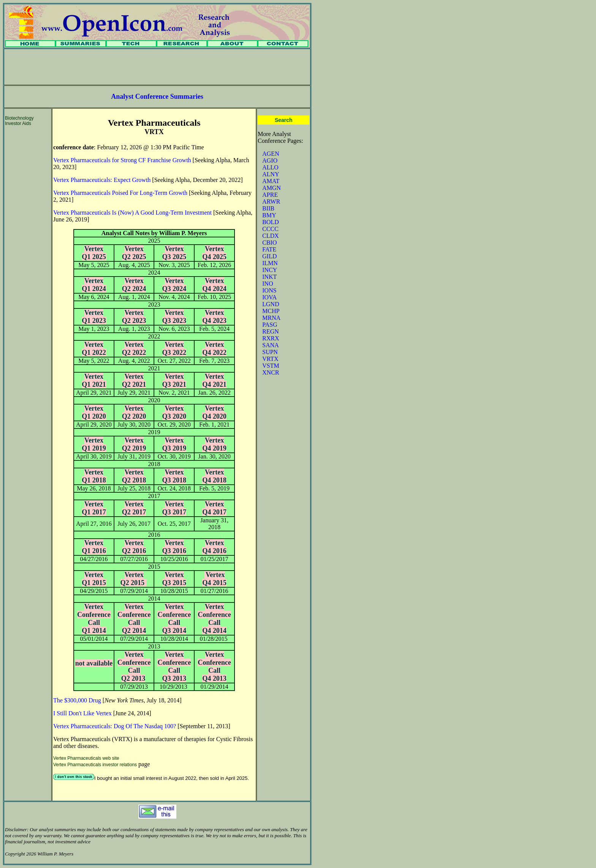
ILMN (270, 263)
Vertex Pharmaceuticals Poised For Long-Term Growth (120, 193)
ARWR (271, 202)
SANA (271, 345)
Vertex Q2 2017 (134, 508)
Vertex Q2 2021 (134, 380)
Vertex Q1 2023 (94, 317)
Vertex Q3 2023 (174, 317)
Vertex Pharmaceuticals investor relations (95, 765)
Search (284, 120)
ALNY (271, 174)
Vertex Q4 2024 (214, 285)
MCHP (271, 311)
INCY (270, 270)
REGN (271, 331)
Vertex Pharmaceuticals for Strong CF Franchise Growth (122, 160)
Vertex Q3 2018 (174, 476)
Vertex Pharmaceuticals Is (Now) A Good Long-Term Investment (132, 213)
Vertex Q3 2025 (174, 253)
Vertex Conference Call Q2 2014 (134, 619)
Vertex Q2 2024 (134, 285)
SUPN (270, 352)
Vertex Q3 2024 (174, 285)
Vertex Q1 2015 (94, 579)
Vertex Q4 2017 (214, 508)
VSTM (271, 366)
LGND (271, 304)
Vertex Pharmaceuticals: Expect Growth (102, 180)
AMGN (272, 188)
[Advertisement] (157, 67)
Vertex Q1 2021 (94, 380)
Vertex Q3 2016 (174, 547)
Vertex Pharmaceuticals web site (86, 758)
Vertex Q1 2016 (94, 547)
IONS (269, 290)
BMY (269, 215)
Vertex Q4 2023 (214, 317)
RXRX (271, 338)
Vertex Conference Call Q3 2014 (174, 619)
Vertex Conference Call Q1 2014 (94, 619)
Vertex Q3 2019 (174, 444)
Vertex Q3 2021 (174, 380)
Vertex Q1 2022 (94, 349)
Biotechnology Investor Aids (19, 121)
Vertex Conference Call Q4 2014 (214, 619)
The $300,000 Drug (77, 700)
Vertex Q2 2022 (134, 349)
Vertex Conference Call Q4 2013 (214, 666)
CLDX (271, 236)
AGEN (271, 154)
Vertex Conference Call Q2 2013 (134, 666)
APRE (270, 195)
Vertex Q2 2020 (134, 412)
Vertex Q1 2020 (94, 412)
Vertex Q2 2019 (134, 444)
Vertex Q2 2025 (134, 253)
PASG (270, 325)
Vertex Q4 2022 (214, 349)
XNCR (271, 372)
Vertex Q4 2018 (214, 476)
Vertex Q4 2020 (214, 412)
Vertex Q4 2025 (214, 253)
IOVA (269, 297)
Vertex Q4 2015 (214, 579)
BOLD (271, 222)
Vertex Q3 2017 (174, 508)
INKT (269, 277)
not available (94, 663)
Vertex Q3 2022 (174, 349)
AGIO (270, 160)
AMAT (271, 181)
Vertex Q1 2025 (94, 253)
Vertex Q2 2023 (134, 317)
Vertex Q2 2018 (134, 476)
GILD (269, 256)
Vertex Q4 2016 (214, 547)
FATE (269, 249)
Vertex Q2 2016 (134, 547)
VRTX (270, 359)
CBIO (269, 243)
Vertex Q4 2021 (214, 380)
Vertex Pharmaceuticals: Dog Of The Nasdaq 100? (115, 726)
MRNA (271, 318)
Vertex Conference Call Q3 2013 (174, 666)
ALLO (270, 167)
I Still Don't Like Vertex (82, 713)
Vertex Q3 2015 (174, 579)
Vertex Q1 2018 (94, 476)
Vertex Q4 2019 (214, 444)
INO (268, 284)
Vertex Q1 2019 (94, 444)
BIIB (268, 208)
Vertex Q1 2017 (94, 508)
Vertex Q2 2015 (133, 579)
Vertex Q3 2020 (174, 412)
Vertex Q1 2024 (94, 285)
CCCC (270, 229)
